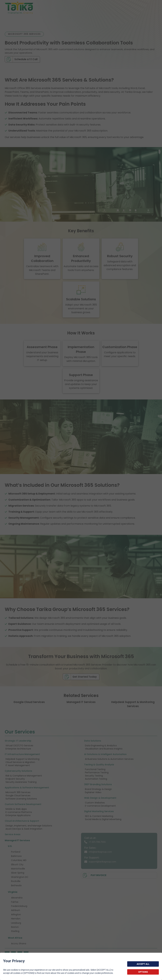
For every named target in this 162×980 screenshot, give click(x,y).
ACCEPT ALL (143, 964)
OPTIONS (143, 972)
